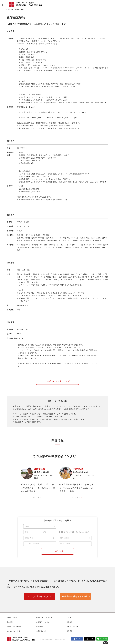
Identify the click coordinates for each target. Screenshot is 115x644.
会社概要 (70, 622)
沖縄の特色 (40, 627)
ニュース (70, 618)
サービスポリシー (73, 627)
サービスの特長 (12, 618)
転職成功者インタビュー (44, 618)
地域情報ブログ (41, 631)
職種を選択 (65, 538)
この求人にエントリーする (57, 381)
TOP (4, 10)
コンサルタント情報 (13, 631)
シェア (78, 639)
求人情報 (10, 622)
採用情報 (70, 631)
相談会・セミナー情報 (14, 627)
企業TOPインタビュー (43, 622)
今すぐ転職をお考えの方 (40, 596)
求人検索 (10, 10)
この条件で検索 (57, 551)
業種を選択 (29, 538)
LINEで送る (103, 639)
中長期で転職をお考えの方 (75, 596)
